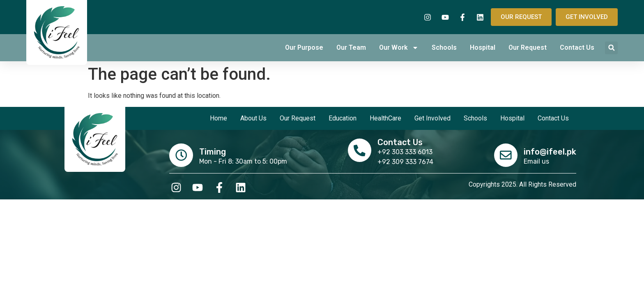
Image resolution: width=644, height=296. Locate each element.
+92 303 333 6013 (405, 152)
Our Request (528, 47)
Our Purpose (304, 47)
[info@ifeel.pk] (505, 155)
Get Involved (432, 118)
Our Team (351, 47)
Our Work (399, 48)
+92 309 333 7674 (406, 162)
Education (343, 118)
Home (218, 118)
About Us (253, 118)
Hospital (483, 47)
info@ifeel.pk (550, 151)
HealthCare (385, 118)
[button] (611, 48)
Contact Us (577, 47)
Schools (444, 47)
